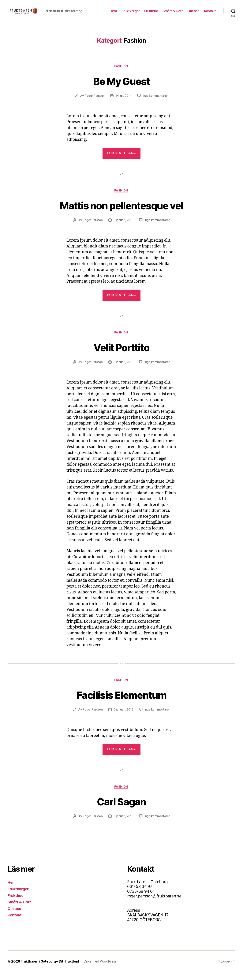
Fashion (121, 72)
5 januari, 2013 (124, 824)
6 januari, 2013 (124, 717)
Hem (113, 14)
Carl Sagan (121, 809)
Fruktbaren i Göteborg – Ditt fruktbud (51, 969)
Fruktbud (151, 14)
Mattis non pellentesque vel (121, 212)
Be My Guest (121, 87)
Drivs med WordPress (102, 969)
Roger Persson (94, 102)
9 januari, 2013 (124, 227)
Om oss (193, 14)
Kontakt (210, 14)
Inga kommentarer (156, 102)
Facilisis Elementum (121, 702)
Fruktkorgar (131, 14)
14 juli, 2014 (124, 102)
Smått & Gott (173, 14)
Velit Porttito (121, 354)
